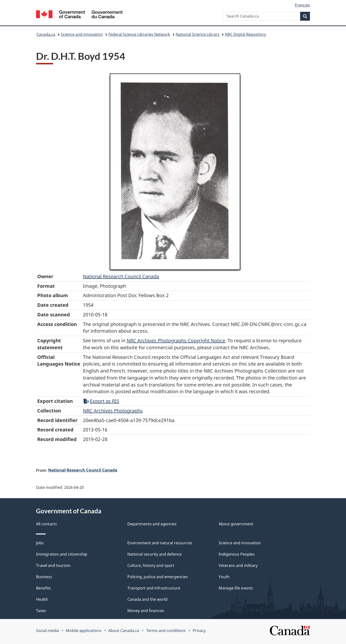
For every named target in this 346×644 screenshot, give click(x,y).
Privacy (199, 631)
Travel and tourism (53, 565)
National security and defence (154, 554)
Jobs (40, 543)
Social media (47, 631)
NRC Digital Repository (245, 34)
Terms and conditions (166, 631)
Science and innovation (82, 34)
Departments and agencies (152, 524)
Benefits (43, 588)
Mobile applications (84, 631)
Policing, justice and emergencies (158, 577)
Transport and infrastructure (154, 588)
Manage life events (236, 588)
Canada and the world (147, 599)
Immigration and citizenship (62, 554)
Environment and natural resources (160, 543)
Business (44, 577)
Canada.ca (46, 34)
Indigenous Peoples (237, 554)
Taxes (41, 611)
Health (42, 599)
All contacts (46, 524)
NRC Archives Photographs (113, 411)
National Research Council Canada (121, 276)
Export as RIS (101, 401)
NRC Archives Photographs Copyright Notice (176, 340)
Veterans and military (238, 565)
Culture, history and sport (151, 565)
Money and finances (146, 611)
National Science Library (198, 34)
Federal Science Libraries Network (139, 34)
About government (236, 524)
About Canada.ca (124, 631)
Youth (224, 577)
